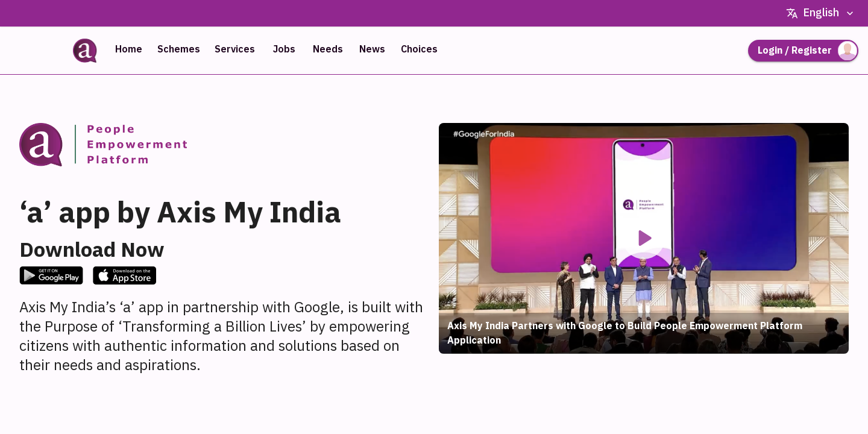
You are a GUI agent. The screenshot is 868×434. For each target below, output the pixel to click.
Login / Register (803, 51)
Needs (328, 49)
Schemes (179, 49)
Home (128, 49)
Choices (419, 49)
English (821, 13)
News (372, 49)
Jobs (284, 49)
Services (235, 49)
